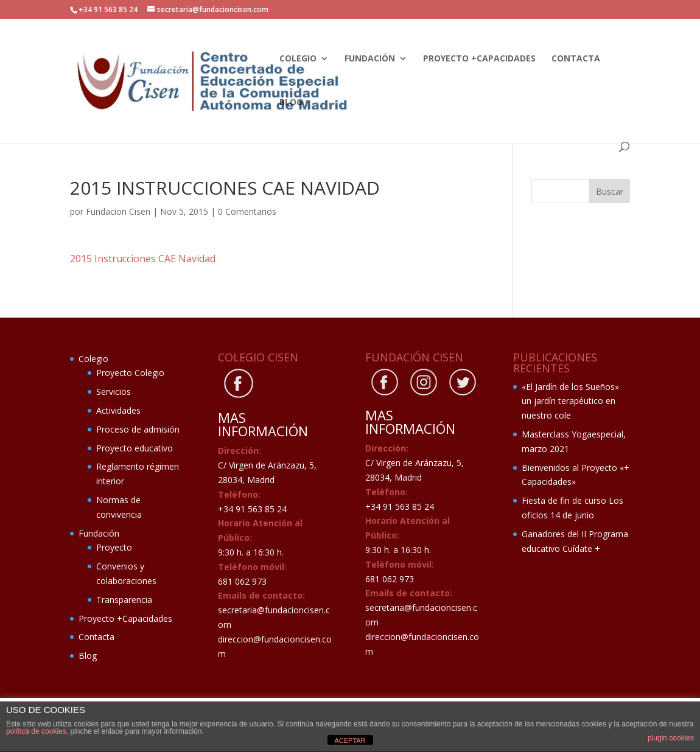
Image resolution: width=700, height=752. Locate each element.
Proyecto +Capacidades (479, 59)
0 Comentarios (247, 211)
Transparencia (124, 600)
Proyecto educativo (135, 448)
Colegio (298, 59)
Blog (291, 103)
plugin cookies (671, 738)
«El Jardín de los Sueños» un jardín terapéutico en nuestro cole (570, 401)
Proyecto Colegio (130, 373)
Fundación (370, 59)
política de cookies (36, 731)
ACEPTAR (350, 740)
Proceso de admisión (138, 429)
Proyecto (114, 547)
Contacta (576, 59)
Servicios (114, 392)
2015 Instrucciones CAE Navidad (143, 259)
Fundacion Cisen (118, 211)
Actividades (118, 410)
